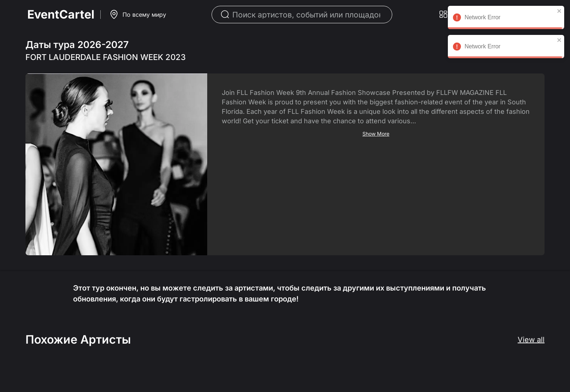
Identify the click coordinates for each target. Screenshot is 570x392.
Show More (376, 134)
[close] (559, 11)
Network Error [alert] (506, 19)
